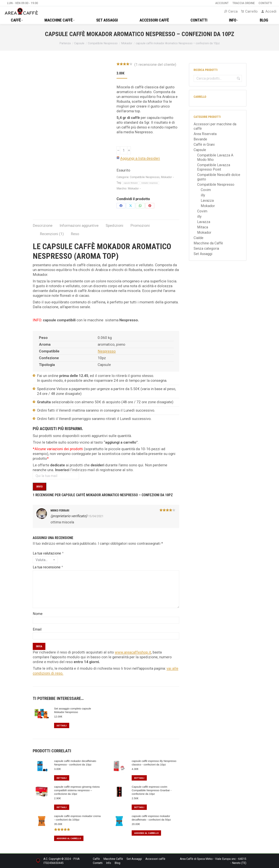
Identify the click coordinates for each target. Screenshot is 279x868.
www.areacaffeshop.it (133, 652)
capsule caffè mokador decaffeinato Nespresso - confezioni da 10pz (75, 763)
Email (37, 629)
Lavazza (207, 200)
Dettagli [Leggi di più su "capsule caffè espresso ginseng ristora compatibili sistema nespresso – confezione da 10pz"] (62, 807)
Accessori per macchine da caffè (215, 126)
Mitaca (203, 227)
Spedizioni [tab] (115, 226)
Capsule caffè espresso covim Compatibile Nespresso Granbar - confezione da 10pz (152, 790)
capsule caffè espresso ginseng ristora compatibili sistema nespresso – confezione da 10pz (77, 790)
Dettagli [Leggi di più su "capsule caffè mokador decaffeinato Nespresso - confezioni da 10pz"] (62, 778)
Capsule (200, 150)
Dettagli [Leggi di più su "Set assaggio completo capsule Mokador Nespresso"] (62, 726)
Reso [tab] (75, 234)
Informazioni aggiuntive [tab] (79, 226)
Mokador (166, 177)
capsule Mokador (131, 183)
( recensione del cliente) (155, 65)
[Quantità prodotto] (124, 150)
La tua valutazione (48, 553)
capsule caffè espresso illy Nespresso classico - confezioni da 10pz (154, 763)
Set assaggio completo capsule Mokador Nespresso (73, 710)
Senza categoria (206, 248)
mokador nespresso (150, 183)
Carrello (249, 11)
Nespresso (107, 351)
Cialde (198, 238)
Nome (38, 614)
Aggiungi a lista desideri (140, 158)
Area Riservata (205, 134)
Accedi (269, 11)
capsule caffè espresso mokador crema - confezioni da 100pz (77, 818)
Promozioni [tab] (140, 226)
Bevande (200, 139)
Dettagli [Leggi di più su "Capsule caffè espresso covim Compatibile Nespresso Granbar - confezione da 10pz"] (139, 807)
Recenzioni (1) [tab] (52, 234)
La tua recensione (48, 567)
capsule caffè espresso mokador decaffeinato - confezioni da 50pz (151, 818)
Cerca (238, 78)
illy (203, 195)
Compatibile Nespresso (145, 177)
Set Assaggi (203, 254)
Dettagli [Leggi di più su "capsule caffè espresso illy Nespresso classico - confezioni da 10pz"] (139, 778)
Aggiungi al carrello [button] (69, 838)
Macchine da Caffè (208, 243)
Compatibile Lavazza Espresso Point (214, 167)
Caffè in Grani (204, 144)
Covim (206, 190)
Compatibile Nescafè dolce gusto (219, 177)
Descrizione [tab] (43, 226)
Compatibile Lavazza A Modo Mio (215, 157)
